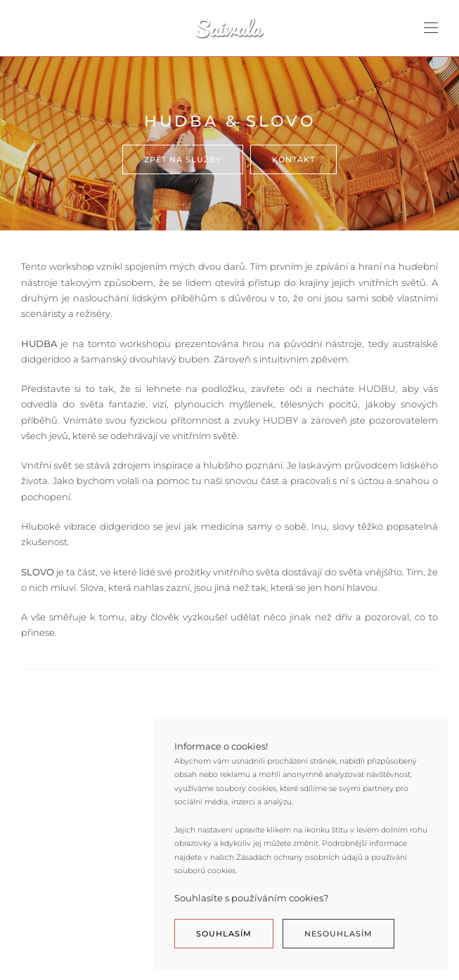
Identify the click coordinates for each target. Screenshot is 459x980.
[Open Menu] (431, 28)
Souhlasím (224, 934)
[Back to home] (230, 28)
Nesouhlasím (338, 934)
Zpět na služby (183, 159)
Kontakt (293, 159)
